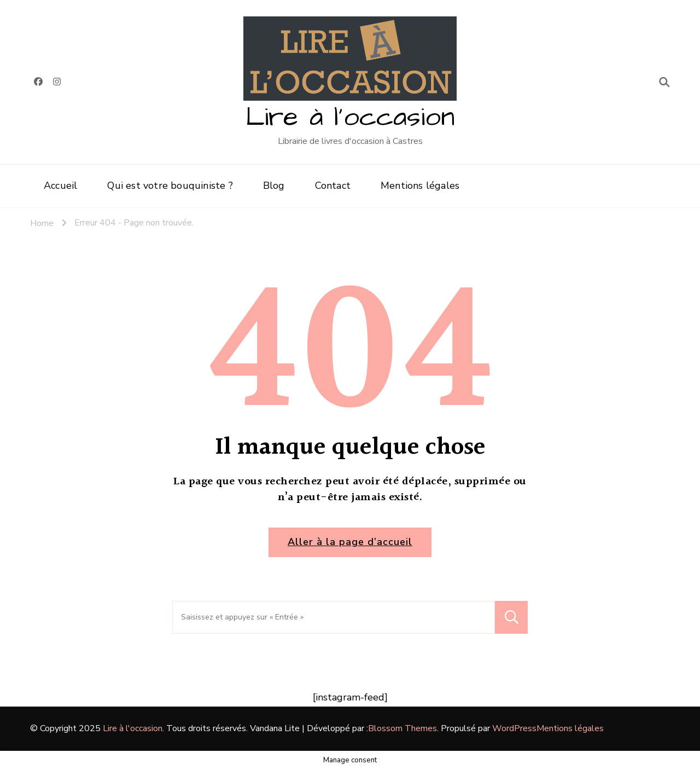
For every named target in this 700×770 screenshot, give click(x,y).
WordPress (514, 728)
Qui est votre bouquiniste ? (170, 186)
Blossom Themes (402, 728)
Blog (274, 186)
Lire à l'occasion (350, 117)
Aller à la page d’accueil (350, 542)
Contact (333, 186)
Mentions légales (420, 186)
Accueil (60, 186)
